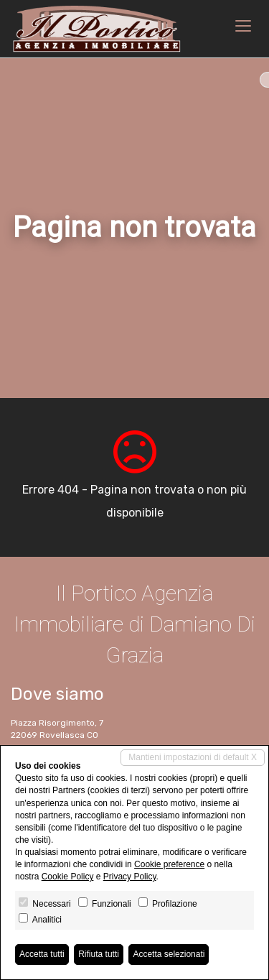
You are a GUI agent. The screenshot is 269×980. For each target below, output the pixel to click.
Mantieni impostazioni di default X (193, 757)
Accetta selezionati (169, 954)
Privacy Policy (130, 877)
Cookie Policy (68, 877)
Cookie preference (169, 864)
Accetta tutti (42, 954)
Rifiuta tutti (99, 954)
